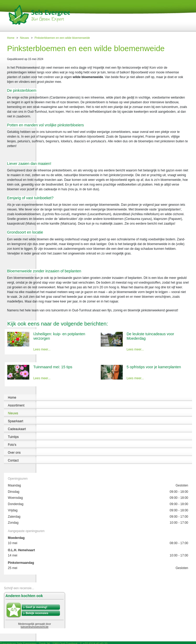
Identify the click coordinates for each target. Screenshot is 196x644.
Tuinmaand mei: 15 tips (53, 367)
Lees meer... (42, 349)
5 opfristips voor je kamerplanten (154, 367)
